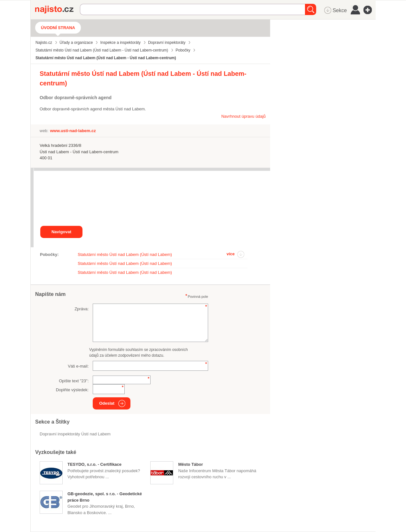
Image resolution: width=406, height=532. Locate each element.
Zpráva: (82, 309)
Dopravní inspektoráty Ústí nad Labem (75, 434)
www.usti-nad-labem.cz (73, 131)
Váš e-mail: (78, 366)
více (231, 254)
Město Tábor (190, 464)
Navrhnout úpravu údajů (243, 116)
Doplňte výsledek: (72, 390)
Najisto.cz (58, 10)
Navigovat (61, 232)
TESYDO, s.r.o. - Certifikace (94, 464)
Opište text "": (74, 381)
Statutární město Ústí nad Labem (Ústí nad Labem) (125, 254)
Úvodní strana (58, 28)
